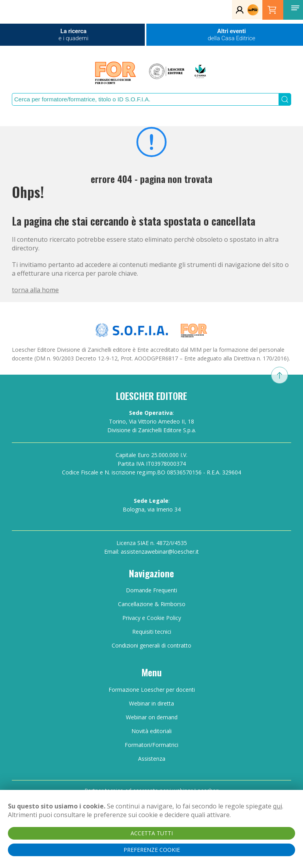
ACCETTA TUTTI (152, 833)
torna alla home (35, 290)
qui (278, 806)
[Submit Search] (285, 99)
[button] (295, 8)
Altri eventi (232, 35)
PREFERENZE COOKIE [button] (152, 850)
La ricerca (73, 35)
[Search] (145, 99)
